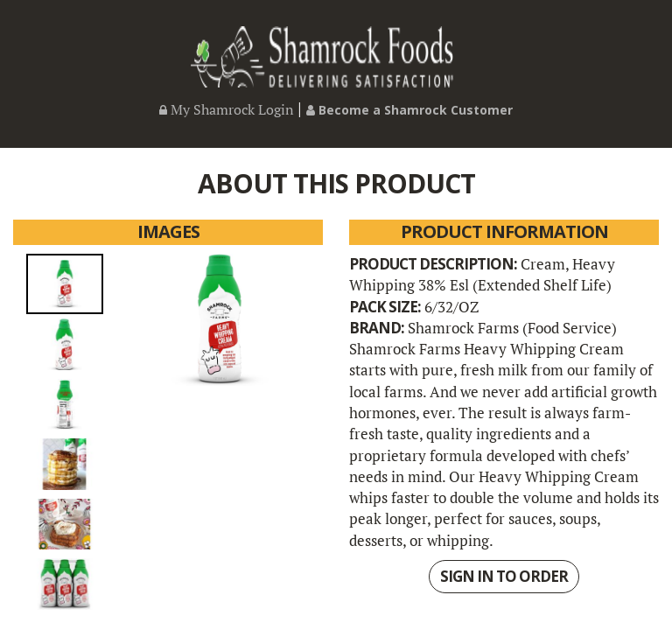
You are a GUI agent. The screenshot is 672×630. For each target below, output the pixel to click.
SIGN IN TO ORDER (504, 576)
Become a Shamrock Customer (409, 110)
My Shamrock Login (227, 109)
